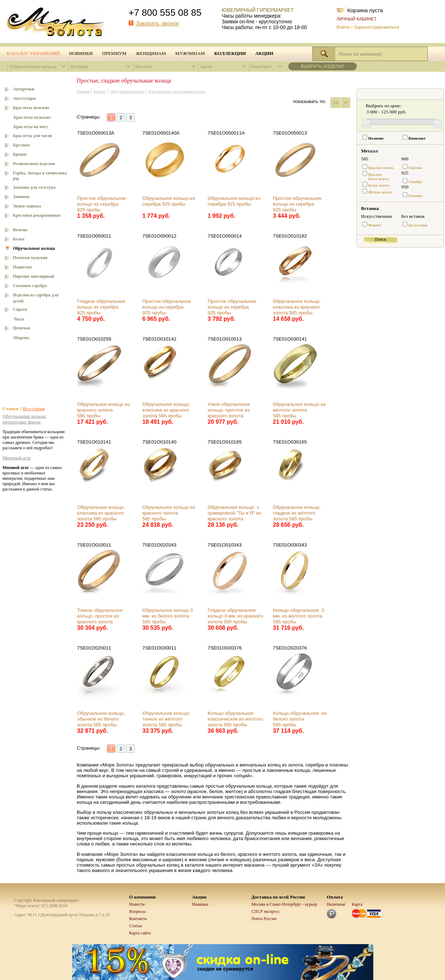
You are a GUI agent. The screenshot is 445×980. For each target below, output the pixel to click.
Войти (343, 27)
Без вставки (418, 225)
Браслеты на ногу (31, 127)
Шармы (21, 338)
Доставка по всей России (278, 897)
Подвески (22, 267)
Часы (19, 319)
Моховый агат (17, 458)
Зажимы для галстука (34, 187)
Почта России (264, 919)
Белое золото (379, 185)
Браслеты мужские (32, 117)
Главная (83, 91)
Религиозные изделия (34, 164)
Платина (415, 168)
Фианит (375, 225)
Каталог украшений (33, 53)
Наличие (376, 138)
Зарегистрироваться (377, 27)
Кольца (20, 230)
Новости (137, 904)
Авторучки (24, 89)
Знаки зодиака (27, 206)
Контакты (138, 919)
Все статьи (34, 409)
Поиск (380, 239)
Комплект (417, 138)
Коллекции (230, 53)
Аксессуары (25, 98)
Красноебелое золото (379, 177)
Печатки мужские (30, 258)
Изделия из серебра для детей (36, 298)
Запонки (21, 197)
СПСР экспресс (266, 911)
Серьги (20, 309)
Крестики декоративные (37, 215)
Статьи (135, 926)
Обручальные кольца (34, 248)
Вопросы (137, 911)
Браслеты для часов (32, 136)
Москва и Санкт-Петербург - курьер (284, 904)
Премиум (114, 53)
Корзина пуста (365, 10)
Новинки (81, 53)
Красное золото (381, 168)
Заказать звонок (157, 24)
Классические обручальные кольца (177, 91)
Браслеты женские (31, 108)
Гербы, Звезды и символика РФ (40, 176)
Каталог (100, 91)
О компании (142, 897)
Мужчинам (190, 53)
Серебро (415, 182)
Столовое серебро (30, 286)
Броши (20, 154)
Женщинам (151, 53)
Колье (19, 239)
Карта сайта (140, 933)
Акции (264, 53)
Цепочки (22, 328)
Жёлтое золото (380, 192)
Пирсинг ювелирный (34, 276)
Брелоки (21, 145)
